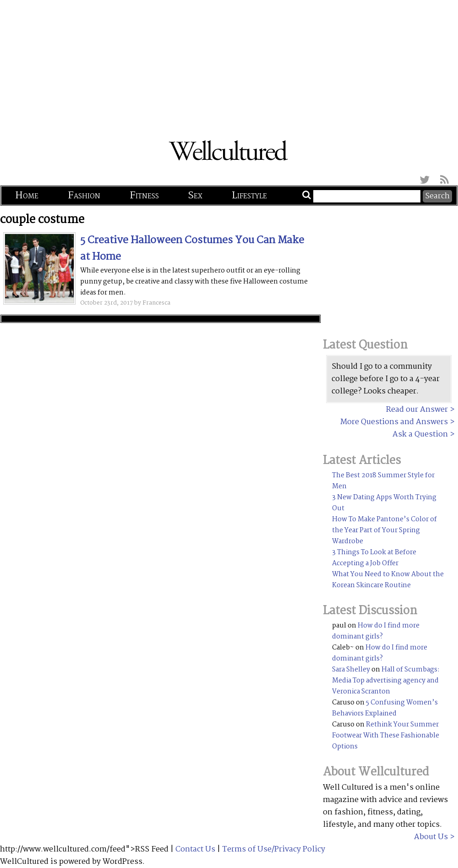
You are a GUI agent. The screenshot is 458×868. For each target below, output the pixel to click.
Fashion (84, 196)
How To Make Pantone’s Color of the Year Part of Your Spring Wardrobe (384, 530)
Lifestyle (249, 196)
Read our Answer (417, 410)
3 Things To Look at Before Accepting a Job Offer (374, 558)
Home (27, 196)
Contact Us (195, 849)
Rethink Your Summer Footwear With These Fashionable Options (386, 736)
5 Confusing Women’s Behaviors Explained (385, 708)
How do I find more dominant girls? (376, 631)
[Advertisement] (229, 64)
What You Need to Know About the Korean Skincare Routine (388, 580)
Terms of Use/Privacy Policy (274, 849)
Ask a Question (420, 434)
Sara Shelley (351, 670)
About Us (431, 837)
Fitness (144, 196)
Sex (195, 196)
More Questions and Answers (394, 422)
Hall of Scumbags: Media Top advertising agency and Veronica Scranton (386, 681)
